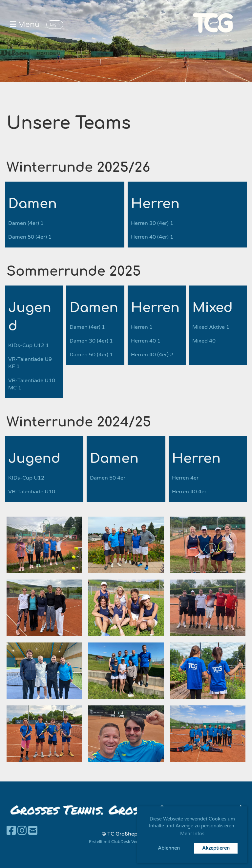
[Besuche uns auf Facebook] (11, 831)
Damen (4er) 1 (26, 223)
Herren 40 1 (146, 341)
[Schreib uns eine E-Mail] (33, 831)
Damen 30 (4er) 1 (91, 341)
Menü (25, 25)
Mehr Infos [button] (192, 834)
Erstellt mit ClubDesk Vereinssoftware (126, 842)
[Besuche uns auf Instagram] (22, 831)
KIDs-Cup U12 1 (29, 345)
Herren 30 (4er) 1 (152, 223)
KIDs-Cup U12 (26, 478)
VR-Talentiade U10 (32, 492)
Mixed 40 (204, 341)
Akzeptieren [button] (216, 848)
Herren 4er (185, 478)
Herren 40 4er (189, 492)
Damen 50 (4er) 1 (30, 237)
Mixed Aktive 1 (211, 327)
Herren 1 (142, 327)
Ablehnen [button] (169, 848)
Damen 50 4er (108, 478)
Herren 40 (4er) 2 (152, 355)
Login (55, 24)
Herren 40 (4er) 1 (152, 237)
